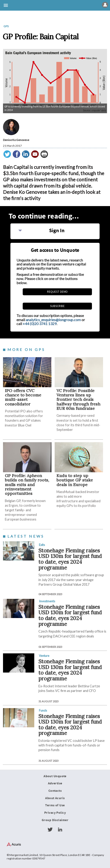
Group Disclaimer (55, 820)
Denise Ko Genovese (16, 140)
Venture (44, 656)
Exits (42, 545)
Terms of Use (55, 805)
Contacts (55, 791)
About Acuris (55, 798)
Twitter (50, 830)
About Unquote (55, 776)
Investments (47, 601)
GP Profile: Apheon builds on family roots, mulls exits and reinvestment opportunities (27, 484)
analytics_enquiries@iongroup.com (53, 320)
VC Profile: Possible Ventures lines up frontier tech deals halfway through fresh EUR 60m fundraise (78, 399)
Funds (43, 710)
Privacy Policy (55, 813)
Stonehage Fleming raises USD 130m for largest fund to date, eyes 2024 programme (70, 559)
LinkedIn (60, 830)
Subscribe (57, 306)
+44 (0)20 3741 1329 (40, 324)
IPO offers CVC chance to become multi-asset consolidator (23, 397)
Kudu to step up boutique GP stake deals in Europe (75, 480)
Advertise (55, 783)
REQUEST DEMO (57, 292)
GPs (6, 26)
